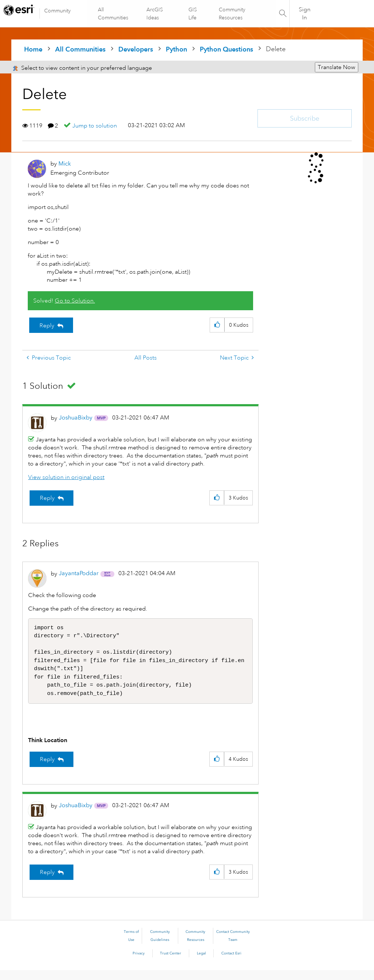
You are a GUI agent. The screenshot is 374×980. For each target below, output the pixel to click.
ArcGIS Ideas (155, 14)
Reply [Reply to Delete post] (47, 326)
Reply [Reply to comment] (47, 498)
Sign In (305, 14)
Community (58, 11)
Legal (201, 963)
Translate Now (337, 67)
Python (176, 49)
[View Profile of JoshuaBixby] (76, 417)
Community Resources (232, 14)
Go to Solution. (75, 301)
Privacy (139, 963)
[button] (217, 325)
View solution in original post (66, 477)
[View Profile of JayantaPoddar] (79, 573)
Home (33, 49)
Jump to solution (95, 126)
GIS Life (193, 14)
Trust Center (171, 963)
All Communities (113, 14)
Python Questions (226, 49)
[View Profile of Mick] (65, 164)
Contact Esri (231, 963)
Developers (136, 49)
